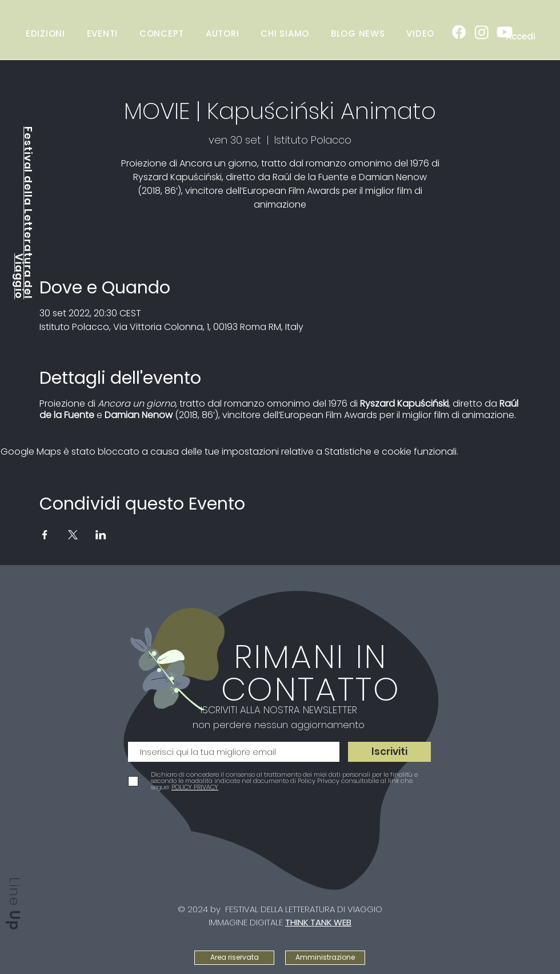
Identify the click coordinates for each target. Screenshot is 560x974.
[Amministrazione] (325, 958)
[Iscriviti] (389, 752)
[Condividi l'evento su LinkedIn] (101, 535)
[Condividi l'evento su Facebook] (45, 535)
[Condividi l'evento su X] (73, 535)
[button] (102, 33)
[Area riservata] (234, 958)
